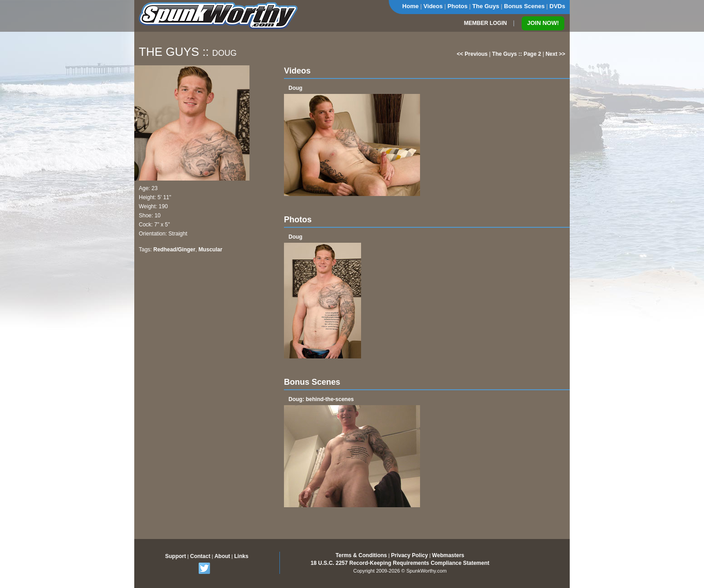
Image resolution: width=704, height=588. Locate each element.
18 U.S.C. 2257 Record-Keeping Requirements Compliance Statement (400, 563)
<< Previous (472, 54)
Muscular (210, 250)
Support (176, 556)
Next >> (555, 54)
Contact (200, 556)
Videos (433, 6)
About (222, 556)
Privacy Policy (409, 555)
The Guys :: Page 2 (517, 54)
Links (241, 556)
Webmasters (448, 555)
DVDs (557, 6)
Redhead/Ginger (174, 250)
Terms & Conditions (361, 555)
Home (411, 6)
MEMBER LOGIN (486, 23)
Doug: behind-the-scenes (321, 399)
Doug (296, 88)
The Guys (486, 6)
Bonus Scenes (524, 6)
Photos (458, 6)
